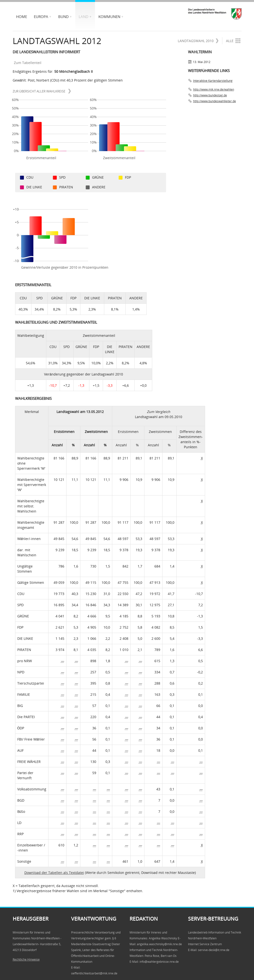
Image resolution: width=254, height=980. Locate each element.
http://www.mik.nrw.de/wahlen (214, 89)
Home (22, 17)
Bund (63, 17)
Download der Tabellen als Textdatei (54, 873)
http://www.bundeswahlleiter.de (215, 101)
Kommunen (109, 17)
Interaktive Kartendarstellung (213, 81)
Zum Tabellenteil (29, 63)
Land (84, 17)
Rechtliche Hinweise (26, 959)
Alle (233, 41)
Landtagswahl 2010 (198, 41)
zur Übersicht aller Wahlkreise (42, 91)
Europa (41, 17)
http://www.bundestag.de (210, 95)
